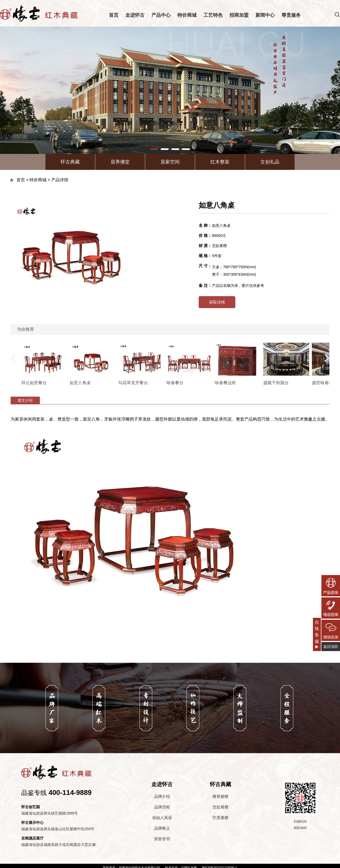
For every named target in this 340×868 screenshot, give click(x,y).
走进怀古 (135, 15)
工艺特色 (213, 15)
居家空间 (170, 162)
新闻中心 (265, 15)
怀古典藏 (70, 162)
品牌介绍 (162, 796)
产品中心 (161, 15)
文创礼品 (270, 162)
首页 (114, 15)
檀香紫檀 (220, 796)
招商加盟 (239, 15)
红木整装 (220, 162)
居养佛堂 (120, 162)
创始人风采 (162, 818)
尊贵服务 (291, 15)
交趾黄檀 (220, 807)
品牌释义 (162, 828)
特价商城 (187, 15)
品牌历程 (162, 807)
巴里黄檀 (220, 818)
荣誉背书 (162, 839)
